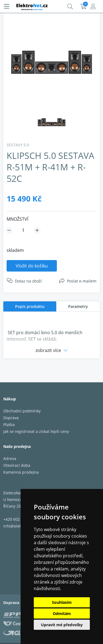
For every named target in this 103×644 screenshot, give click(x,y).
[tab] (30, 306)
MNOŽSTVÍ (17, 219)
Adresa (10, 458)
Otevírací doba (17, 465)
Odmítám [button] (62, 614)
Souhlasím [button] (62, 602)
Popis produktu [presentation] (30, 306)
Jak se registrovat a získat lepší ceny (36, 431)
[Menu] (7, 7)
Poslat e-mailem (82, 281)
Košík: (83, 7)
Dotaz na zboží (28, 281)
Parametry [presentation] (78, 306)
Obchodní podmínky (22, 411)
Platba (9, 425)
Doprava (11, 418)
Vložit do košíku (32, 266)
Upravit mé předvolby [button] (62, 625)
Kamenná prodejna (21, 472)
